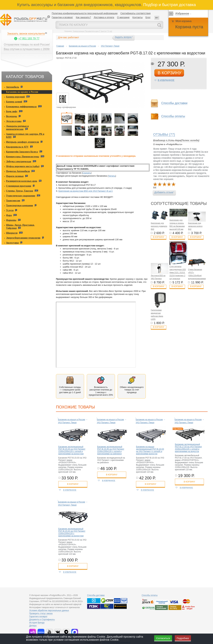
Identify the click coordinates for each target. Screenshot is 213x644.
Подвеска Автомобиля (18, 171)
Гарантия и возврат (38, 617)
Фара (9, 215)
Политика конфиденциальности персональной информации (85, 13)
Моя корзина (184, 21)
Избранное (182, 14)
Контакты (138, 17)
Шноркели (12, 233)
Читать (112, 176)
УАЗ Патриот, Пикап (110, 46)
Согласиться (163, 638)
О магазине (123, 17)
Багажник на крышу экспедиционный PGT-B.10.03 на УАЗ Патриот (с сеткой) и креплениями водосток (150, 450)
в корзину (170, 73)
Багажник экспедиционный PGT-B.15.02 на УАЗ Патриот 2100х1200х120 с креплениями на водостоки (72, 532)
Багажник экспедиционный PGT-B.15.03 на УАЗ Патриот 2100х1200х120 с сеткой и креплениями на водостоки (72, 450)
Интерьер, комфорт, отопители (22, 142)
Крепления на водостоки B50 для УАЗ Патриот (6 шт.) (86, 191)
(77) (164, 134)
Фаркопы (11, 220)
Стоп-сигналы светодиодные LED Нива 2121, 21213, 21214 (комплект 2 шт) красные (178, 272)
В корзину (158, 237)
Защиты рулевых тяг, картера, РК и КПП (25, 136)
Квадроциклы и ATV (17, 147)
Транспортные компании (20, 205)
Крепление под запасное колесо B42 (195, 226)
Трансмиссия (13, 201)
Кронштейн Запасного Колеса (22, 152)
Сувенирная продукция (19, 186)
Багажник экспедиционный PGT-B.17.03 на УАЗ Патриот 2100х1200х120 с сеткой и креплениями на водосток (188, 448)
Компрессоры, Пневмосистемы (23, 157)
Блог (148, 17)
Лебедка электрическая (19, 162)
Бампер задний (14, 102)
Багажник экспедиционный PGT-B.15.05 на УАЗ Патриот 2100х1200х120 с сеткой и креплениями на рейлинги (111, 450)
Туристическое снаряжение (21, 196)
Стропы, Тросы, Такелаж (20, 191)
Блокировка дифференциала (21, 107)
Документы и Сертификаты (42, 620)
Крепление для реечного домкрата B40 (159, 226)
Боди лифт (12, 111)
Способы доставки (174, 103)
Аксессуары (12, 243)
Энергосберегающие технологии (23, 238)
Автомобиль (13, 87)
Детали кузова (14, 121)
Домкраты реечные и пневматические (17, 128)
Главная (60, 46)
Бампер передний (15, 97)
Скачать (87, 173)
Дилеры (33, 626)
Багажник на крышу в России (22, 92)
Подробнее (183, 638)
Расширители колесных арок (22, 181)
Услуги (10, 210)
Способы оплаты (173, 116)
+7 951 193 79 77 (29, 39)
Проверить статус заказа (41, 614)
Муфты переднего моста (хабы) (23, 166)
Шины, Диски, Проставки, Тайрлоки (20, 227)
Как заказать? (83, 17)
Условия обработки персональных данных (49, 610)
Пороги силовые (15, 176)
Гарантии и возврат (62, 17)
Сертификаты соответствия (135, 13)
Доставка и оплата (104, 17)
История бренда (37, 623)
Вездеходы (12, 116)
